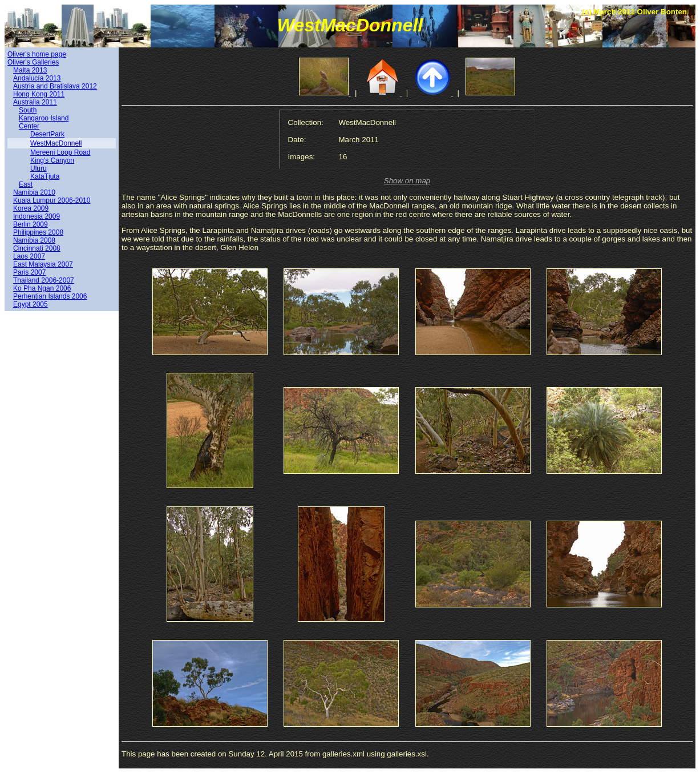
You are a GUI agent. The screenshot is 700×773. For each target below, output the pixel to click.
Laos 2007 (29, 256)
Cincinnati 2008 (37, 248)
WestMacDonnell (56, 143)
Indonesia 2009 (37, 216)
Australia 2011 (35, 102)
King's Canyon (52, 160)
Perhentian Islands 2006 (50, 296)
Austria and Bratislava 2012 (55, 86)
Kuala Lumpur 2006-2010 (52, 200)
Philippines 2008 (38, 232)
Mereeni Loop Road (60, 152)
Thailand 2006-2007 (44, 280)
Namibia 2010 (34, 192)
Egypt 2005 (31, 304)
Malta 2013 (30, 70)
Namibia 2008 (34, 240)
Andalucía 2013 (37, 78)
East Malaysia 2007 (43, 264)
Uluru (39, 168)
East (26, 184)
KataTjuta (45, 176)
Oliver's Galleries (33, 62)
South (28, 110)
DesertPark (47, 134)
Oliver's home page (37, 54)
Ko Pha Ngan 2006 (42, 288)
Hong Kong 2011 (39, 94)
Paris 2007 (29, 272)
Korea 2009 (31, 208)
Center (29, 126)
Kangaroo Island (44, 118)
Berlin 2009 (31, 224)
